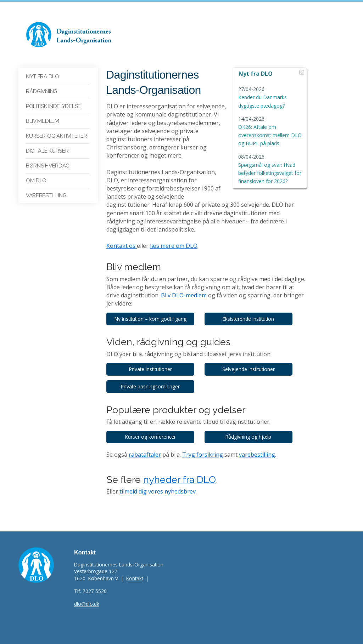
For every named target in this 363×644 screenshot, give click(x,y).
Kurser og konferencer (151, 429)
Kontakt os (122, 238)
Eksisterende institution (251, 311)
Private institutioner (151, 361)
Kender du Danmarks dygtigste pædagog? (267, 98)
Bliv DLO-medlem (169, 287)
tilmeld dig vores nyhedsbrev (158, 484)
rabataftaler (145, 446)
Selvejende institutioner (251, 361)
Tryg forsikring (203, 446)
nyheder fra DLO (180, 471)
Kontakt (135, 571)
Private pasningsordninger (151, 378)
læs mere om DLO (174, 238)
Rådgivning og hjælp (251, 429)
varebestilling (257, 446)
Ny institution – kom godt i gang (151, 311)
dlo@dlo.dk (87, 596)
